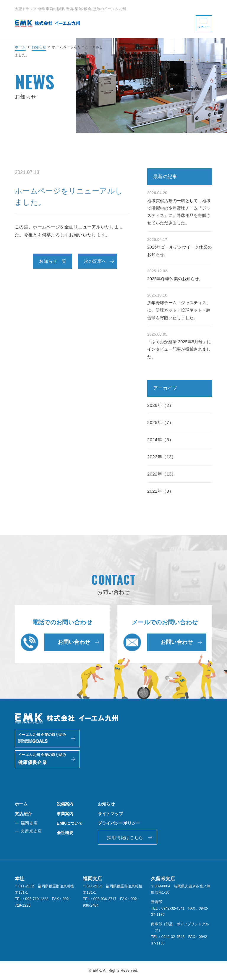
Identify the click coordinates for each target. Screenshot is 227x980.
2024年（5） (160, 440)
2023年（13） (162, 457)
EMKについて (70, 823)
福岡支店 (29, 823)
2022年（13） (162, 474)
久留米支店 (31, 831)
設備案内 (65, 804)
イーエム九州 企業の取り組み (42, 739)
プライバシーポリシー (119, 823)
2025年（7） (160, 422)
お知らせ (39, 47)
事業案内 (65, 814)
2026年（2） (160, 405)
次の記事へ (95, 261)
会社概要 (65, 833)
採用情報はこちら (125, 838)
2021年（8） (160, 491)
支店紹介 (23, 814)
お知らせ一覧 (53, 261)
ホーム (20, 47)
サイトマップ (111, 814)
